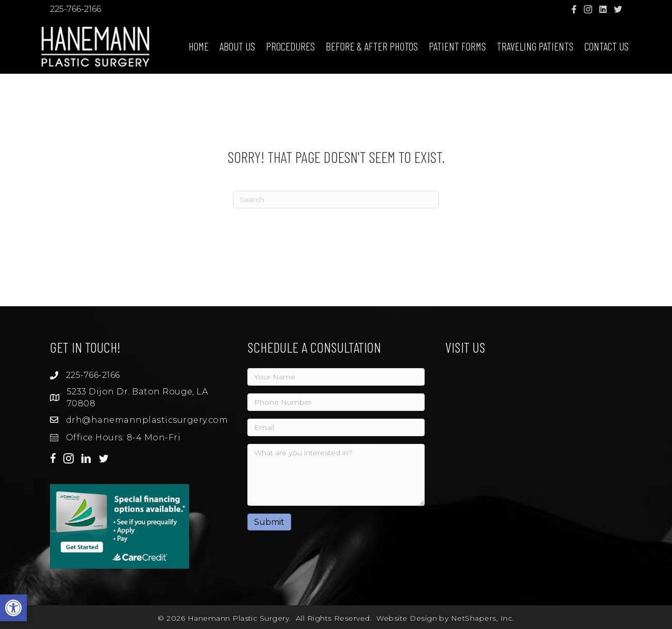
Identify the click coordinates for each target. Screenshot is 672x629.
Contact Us (607, 46)
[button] (13, 608)
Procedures (290, 46)
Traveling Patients (535, 46)
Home (199, 46)
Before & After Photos (372, 46)
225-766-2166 (75, 9)
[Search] (336, 200)
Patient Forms (457, 46)
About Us (237, 46)
